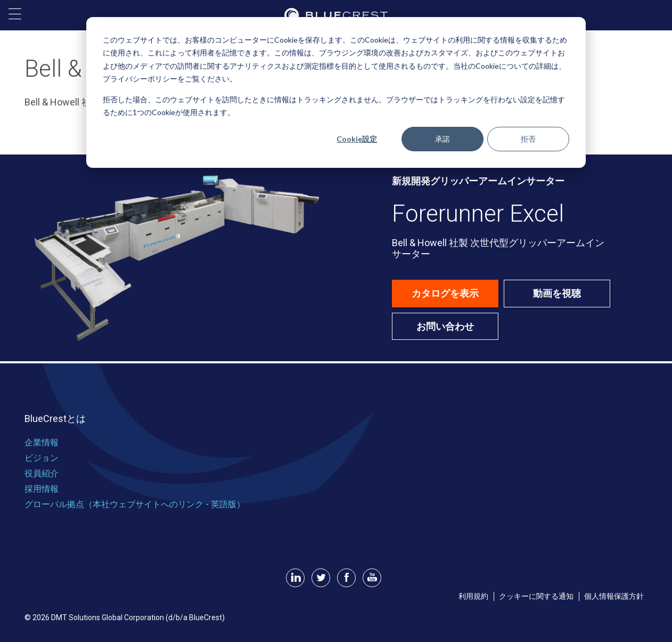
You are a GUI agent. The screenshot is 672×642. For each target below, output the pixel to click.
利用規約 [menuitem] (473, 596)
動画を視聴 (557, 293)
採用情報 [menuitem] (42, 489)
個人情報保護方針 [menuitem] (614, 596)
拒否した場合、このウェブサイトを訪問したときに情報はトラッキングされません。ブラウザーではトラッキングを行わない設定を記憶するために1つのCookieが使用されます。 (334, 106)
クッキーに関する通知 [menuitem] (536, 596)
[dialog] (336, 92)
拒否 (528, 139)
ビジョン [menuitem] (42, 458)
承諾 (442, 139)
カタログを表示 (445, 293)
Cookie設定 (357, 139)
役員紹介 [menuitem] (42, 473)
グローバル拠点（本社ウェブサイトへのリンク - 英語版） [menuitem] (135, 504)
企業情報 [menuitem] (42, 442)
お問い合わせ (445, 326)
